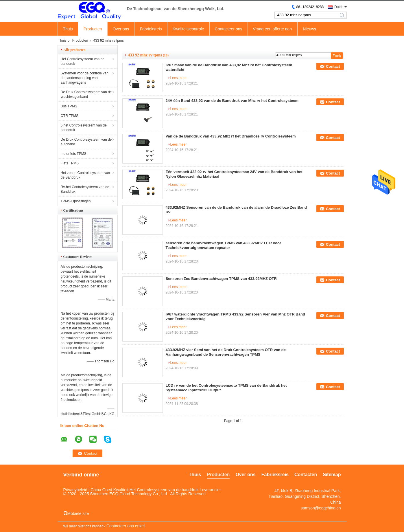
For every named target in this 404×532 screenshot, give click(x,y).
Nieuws (309, 29)
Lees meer (179, 78)
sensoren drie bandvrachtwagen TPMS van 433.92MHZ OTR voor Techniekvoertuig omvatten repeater (224, 245)
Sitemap (332, 475)
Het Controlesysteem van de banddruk (83, 61)
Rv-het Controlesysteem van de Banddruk (85, 189)
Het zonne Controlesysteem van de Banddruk (85, 175)
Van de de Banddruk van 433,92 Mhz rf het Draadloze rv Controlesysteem (231, 136)
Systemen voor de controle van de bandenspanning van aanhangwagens (85, 78)
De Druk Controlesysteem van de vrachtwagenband (86, 94)
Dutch (339, 7)
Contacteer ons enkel (126, 526)
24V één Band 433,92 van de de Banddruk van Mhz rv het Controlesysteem (232, 101)
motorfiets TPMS (74, 154)
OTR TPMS (70, 116)
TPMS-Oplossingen (76, 201)
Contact (333, 66)
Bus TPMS (69, 106)
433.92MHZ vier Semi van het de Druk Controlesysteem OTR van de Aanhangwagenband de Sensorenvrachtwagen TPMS (226, 352)
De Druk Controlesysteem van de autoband (86, 142)
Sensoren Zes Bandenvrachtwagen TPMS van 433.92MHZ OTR (221, 279)
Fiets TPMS (70, 163)
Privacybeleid (75, 490)
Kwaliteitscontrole (188, 29)
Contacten (306, 475)
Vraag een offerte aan (273, 29)
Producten (93, 29)
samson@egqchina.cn (321, 508)
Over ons (121, 29)
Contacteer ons (229, 29)
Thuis (68, 29)
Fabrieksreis (151, 29)
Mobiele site (76, 513)
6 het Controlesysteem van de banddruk (84, 128)
